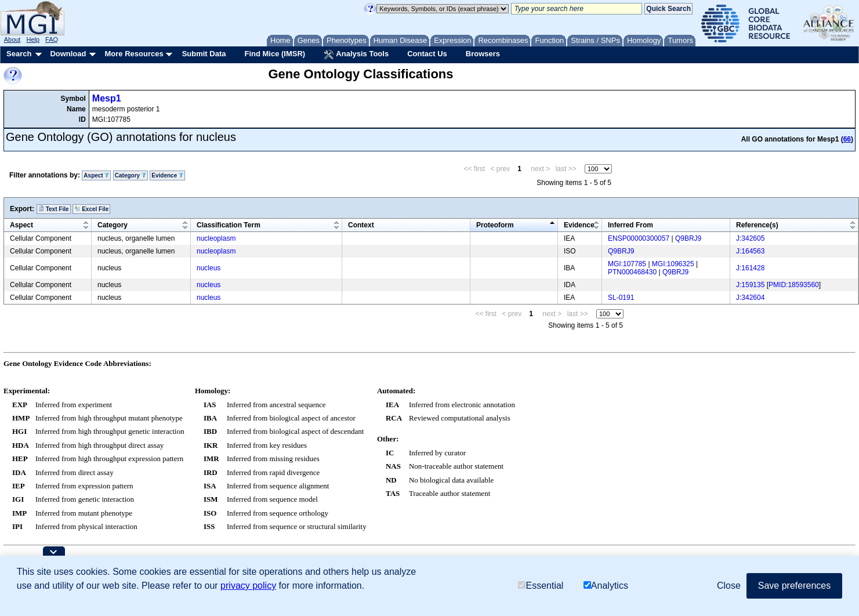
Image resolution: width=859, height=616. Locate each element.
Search (19, 54)
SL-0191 (621, 298)
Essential (541, 586)
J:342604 (750, 298)
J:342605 (750, 238)
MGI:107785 (627, 264)
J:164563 (750, 251)
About (12, 39)
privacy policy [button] (248, 586)
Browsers (483, 54)
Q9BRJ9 (688, 238)
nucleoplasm (216, 238)
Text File (54, 209)
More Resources (134, 54)
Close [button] (729, 586)
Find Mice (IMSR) (275, 54)
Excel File (91, 209)
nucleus (209, 268)
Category (131, 175)
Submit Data (204, 54)
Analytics (606, 586)
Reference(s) (757, 225)
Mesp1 (107, 98)
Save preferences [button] (794, 586)
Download (68, 54)
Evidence (167, 175)
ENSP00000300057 (639, 238)
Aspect (96, 175)
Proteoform (495, 225)
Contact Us (427, 54)
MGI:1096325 (673, 264)
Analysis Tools (356, 55)
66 (847, 139)
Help (33, 39)
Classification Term (229, 225)
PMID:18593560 (794, 285)
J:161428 (750, 268)
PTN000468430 (632, 272)
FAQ (52, 39)
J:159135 (750, 285)
